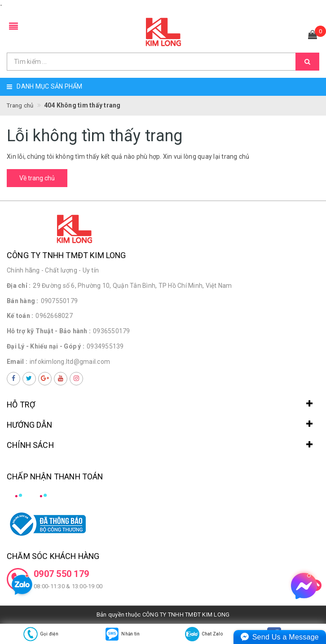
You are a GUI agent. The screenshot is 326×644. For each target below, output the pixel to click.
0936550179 (112, 331)
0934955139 (105, 346)
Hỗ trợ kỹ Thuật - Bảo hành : (49, 331)
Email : (17, 362)
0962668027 (54, 316)
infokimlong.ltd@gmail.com (70, 362)
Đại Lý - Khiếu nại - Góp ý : (46, 346)
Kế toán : (20, 316)
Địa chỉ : (19, 286)
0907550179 (59, 301)
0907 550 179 (61, 574)
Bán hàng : (23, 301)
